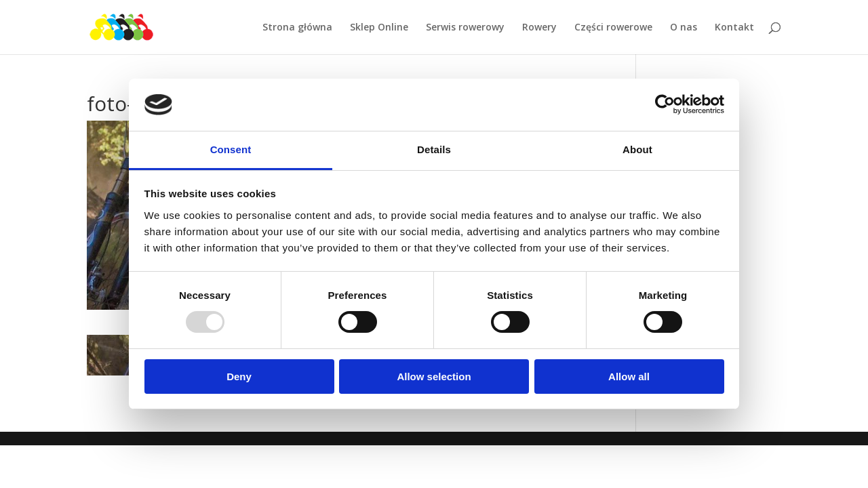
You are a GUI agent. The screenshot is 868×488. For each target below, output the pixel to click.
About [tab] (637, 149)
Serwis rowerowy (465, 28)
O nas (684, 28)
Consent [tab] (231, 149)
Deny (239, 377)
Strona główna (297, 28)
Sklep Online (379, 28)
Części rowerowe (613, 28)
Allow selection (434, 377)
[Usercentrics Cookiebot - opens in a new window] (665, 104)
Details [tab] (434, 149)
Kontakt (734, 28)
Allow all (629, 377)
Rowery (539, 28)
